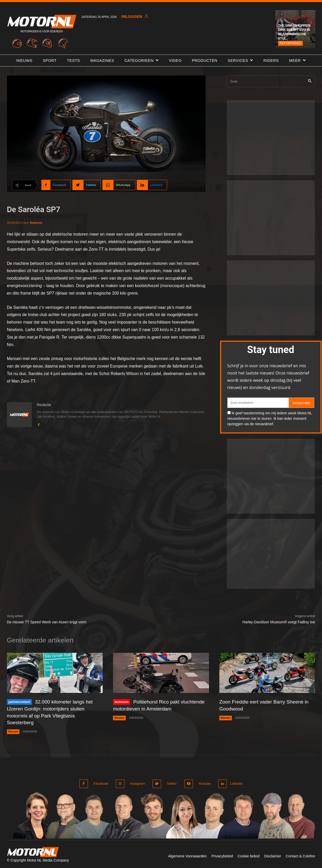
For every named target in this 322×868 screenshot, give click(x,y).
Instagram (137, 783)
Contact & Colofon (301, 855)
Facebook (101, 783)
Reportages (290, 43)
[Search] (310, 81)
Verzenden (301, 403)
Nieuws (13, 731)
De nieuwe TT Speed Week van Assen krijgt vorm (47, 622)
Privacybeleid (222, 855)
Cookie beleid (249, 855)
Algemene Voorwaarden (187, 855)
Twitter (170, 783)
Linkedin (235, 783)
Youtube (202, 783)
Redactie (36, 223)
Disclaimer (273, 855)
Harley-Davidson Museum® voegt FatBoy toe (279, 622)
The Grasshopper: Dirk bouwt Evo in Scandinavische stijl (294, 32)
